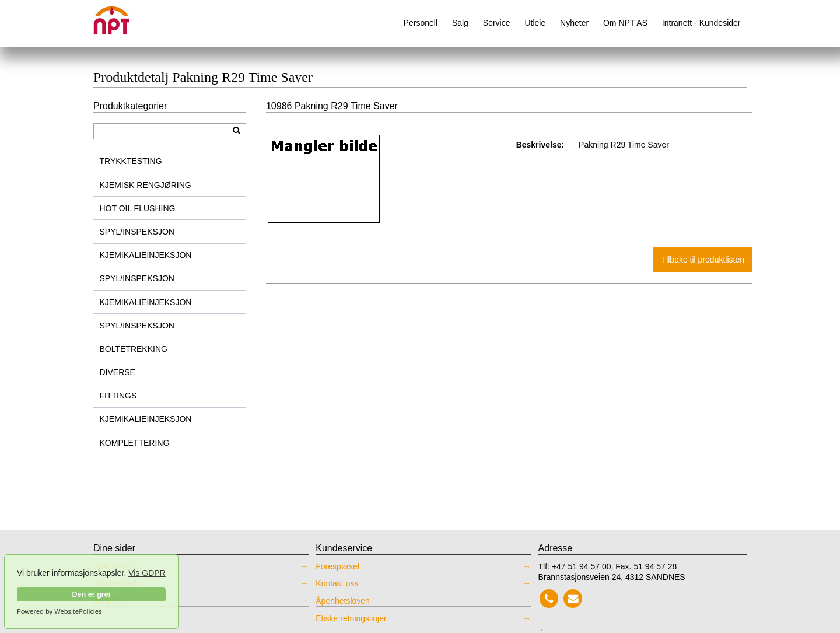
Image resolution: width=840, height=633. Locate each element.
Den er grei (91, 594)
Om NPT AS (625, 23)
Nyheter (574, 23)
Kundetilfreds (117, 583)
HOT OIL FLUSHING (138, 208)
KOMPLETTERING (135, 443)
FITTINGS (118, 396)
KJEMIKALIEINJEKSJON (146, 255)
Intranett (108, 601)
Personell (421, 23)
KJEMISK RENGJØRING (146, 185)
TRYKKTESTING (131, 161)
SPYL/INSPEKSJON (137, 232)
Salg (460, 23)
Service (497, 23)
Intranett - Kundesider (701, 23)
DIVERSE (118, 372)
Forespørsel (337, 566)
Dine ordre (112, 566)
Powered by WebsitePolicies (59, 611)
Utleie (535, 23)
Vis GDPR (147, 573)
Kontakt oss (337, 583)
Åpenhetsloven (343, 601)
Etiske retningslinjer (351, 618)
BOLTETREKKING (134, 349)
